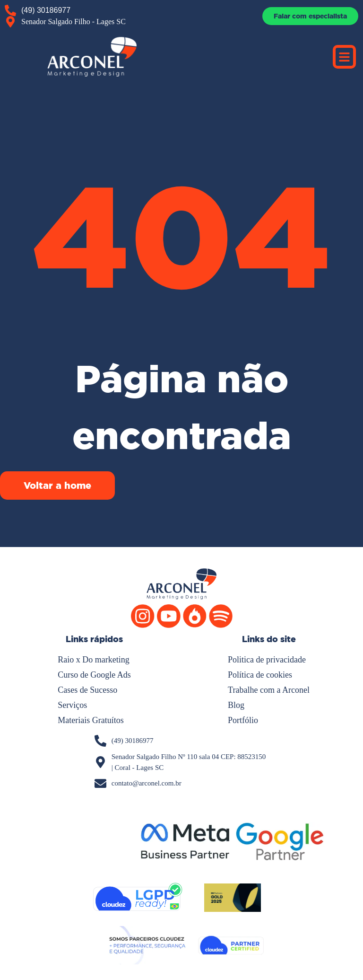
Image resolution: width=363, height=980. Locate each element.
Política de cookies (260, 675)
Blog (236, 705)
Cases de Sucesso (87, 690)
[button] (345, 57)
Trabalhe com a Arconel (269, 690)
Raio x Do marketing (93, 660)
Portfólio (243, 720)
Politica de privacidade (267, 660)
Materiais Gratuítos (91, 720)
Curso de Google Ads (94, 675)
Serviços (72, 705)
